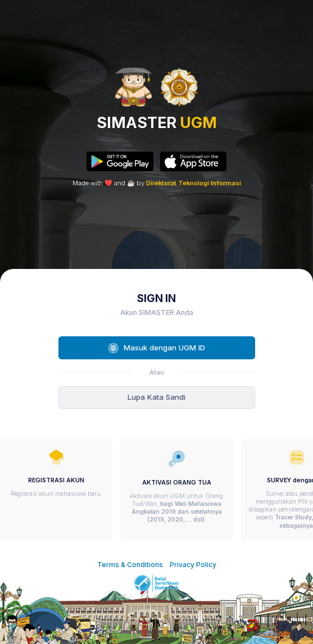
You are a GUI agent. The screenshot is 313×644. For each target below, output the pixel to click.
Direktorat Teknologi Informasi (194, 183)
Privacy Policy (193, 565)
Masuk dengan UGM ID (156, 348)
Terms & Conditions (130, 565)
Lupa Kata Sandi (156, 397)
